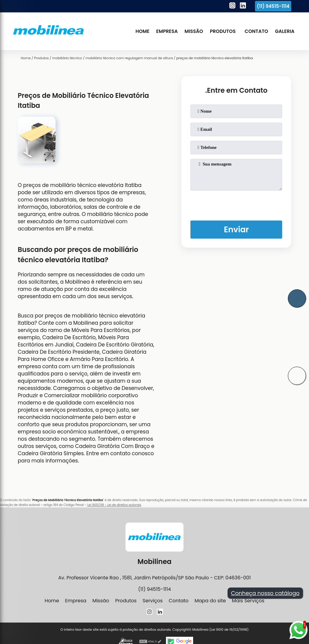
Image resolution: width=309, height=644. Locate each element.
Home (142, 31)
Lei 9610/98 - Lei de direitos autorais (114, 505)
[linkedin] (243, 6)
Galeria (285, 31)
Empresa (167, 31)
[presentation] (236, 204)
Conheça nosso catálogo (265, 593)
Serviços (153, 601)
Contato (256, 31)
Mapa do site (210, 601)
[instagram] (232, 6)
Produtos (223, 31)
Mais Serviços (248, 601)
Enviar (236, 229)
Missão (194, 31)
